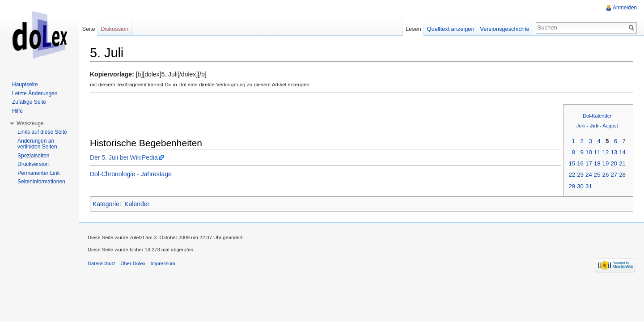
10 (589, 152)
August (610, 126)
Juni (581, 126)
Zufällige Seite (29, 102)
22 (572, 175)
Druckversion (33, 164)
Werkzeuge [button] (30, 123)
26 (606, 175)
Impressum (163, 263)
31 (589, 186)
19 (606, 163)
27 (614, 175)
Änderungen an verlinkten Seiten (37, 144)
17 (589, 163)
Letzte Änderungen (35, 93)
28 (622, 175)
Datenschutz (102, 263)
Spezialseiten (33, 156)
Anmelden (625, 8)
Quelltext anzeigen (451, 29)
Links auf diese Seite (42, 132)
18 (597, 163)
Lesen (413, 29)
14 (622, 152)
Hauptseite (25, 85)
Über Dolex (133, 263)
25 (597, 175)
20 (614, 163)
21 (622, 163)
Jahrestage (156, 174)
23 (580, 175)
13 (614, 152)
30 (580, 186)
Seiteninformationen (41, 182)
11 (597, 152)
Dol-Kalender (597, 116)
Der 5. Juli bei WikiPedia (124, 157)
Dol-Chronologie (112, 174)
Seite (88, 29)
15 (572, 163)
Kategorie (106, 204)
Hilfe (17, 111)
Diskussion (114, 29)
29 (572, 186)
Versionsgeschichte (504, 29)
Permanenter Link (39, 173)
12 (606, 152)
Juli (594, 126)
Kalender (137, 204)
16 (580, 163)
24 (589, 175)
